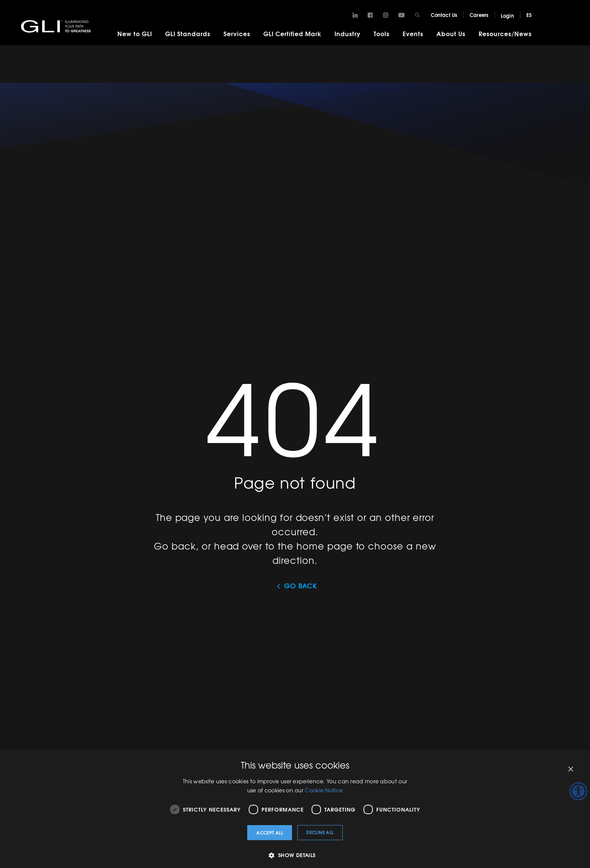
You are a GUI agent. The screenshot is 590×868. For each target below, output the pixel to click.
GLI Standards (188, 33)
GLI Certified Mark (292, 33)
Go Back (301, 586)
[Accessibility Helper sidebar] (578, 791)
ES (529, 15)
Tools (382, 33)
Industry (347, 33)
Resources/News (505, 33)
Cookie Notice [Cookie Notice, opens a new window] (324, 790)
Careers (479, 15)
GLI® (56, 26)
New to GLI (135, 33)
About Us (451, 33)
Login (507, 15)
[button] (295, 855)
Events (413, 33)
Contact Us (444, 15)
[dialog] (295, 809)
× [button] (570, 769)
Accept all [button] (270, 832)
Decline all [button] (320, 832)
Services (237, 33)
